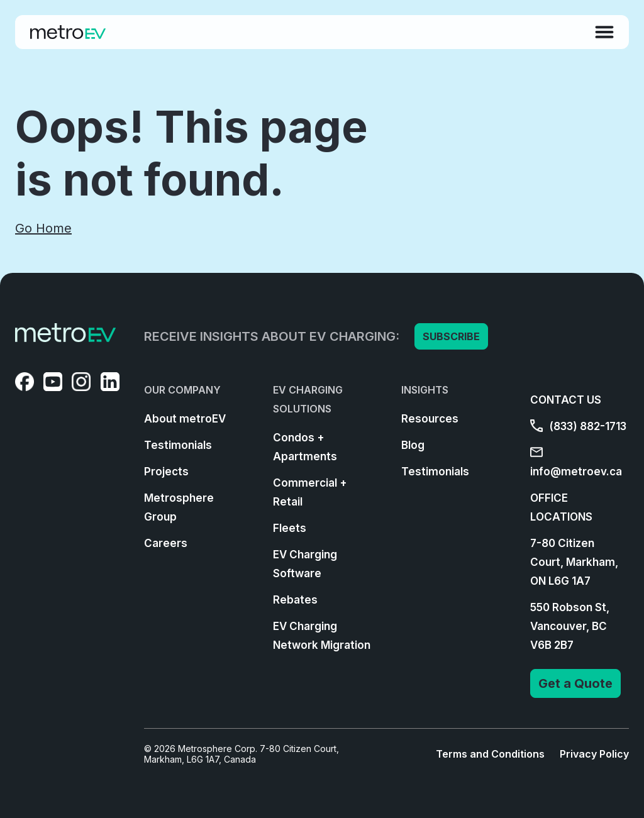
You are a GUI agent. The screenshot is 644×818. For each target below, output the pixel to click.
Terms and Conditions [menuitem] (490, 754)
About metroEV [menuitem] (185, 419)
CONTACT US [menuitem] (566, 400)
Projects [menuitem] (166, 472)
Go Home (43, 228)
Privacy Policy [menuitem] (594, 754)
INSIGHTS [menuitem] (425, 390)
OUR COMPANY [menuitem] (182, 390)
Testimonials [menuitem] (178, 445)
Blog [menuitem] (413, 445)
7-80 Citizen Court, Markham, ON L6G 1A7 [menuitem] (574, 562)
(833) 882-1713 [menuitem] (578, 426)
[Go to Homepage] (68, 32)
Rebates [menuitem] (295, 600)
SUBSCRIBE (451, 336)
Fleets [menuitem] (290, 528)
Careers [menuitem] (166, 543)
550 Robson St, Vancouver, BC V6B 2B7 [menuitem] (570, 626)
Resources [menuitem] (430, 419)
